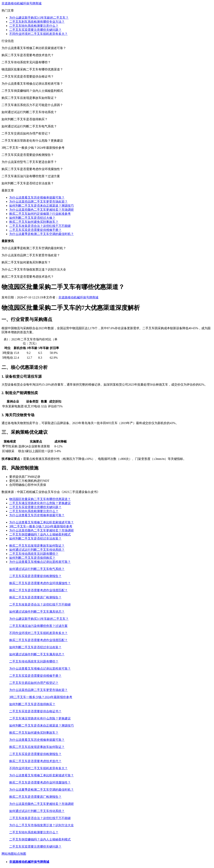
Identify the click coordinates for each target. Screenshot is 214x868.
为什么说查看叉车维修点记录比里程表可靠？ (40, 562)
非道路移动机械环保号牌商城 (22, 3)
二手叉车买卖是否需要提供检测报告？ (35, 576)
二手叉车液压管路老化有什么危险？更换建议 (40, 503)
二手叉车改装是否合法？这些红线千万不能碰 (40, 226)
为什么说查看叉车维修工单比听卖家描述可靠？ (41, 522)
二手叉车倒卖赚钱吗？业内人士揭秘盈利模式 (40, 534)
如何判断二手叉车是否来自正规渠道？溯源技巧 (41, 206)
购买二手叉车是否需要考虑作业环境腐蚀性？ (40, 583)
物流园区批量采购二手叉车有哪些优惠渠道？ (40, 499)
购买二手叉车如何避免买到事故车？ (34, 222)
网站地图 (8, 854)
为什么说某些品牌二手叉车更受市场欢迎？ (38, 202)
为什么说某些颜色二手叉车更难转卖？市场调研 (41, 210)
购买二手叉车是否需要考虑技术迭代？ (35, 761)
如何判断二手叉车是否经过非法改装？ (35, 538)
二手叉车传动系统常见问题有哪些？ (34, 554)
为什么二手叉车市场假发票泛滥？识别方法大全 (41, 825)
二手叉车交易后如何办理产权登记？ (34, 683)
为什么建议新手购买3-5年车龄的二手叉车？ (39, 18)
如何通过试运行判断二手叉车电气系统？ (37, 569)
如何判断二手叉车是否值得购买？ (32, 558)
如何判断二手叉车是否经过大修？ (32, 218)
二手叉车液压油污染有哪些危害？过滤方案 (38, 626)
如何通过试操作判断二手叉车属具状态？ (37, 612)
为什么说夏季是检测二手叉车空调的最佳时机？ (41, 234)
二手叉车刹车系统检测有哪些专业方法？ (37, 22)
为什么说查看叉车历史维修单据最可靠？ (37, 198)
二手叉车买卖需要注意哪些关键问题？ (35, 30)
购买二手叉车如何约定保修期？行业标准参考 (40, 214)
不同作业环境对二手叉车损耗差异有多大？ (38, 34)
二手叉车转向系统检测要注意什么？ (34, 26)
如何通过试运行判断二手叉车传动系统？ (37, 550)
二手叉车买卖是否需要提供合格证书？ (35, 711)
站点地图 (20, 854)
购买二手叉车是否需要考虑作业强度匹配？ (38, 590)
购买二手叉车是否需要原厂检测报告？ (35, 597)
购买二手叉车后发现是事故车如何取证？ (37, 546)
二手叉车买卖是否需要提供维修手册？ (35, 230)
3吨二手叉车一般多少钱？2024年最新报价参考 (41, 526)
